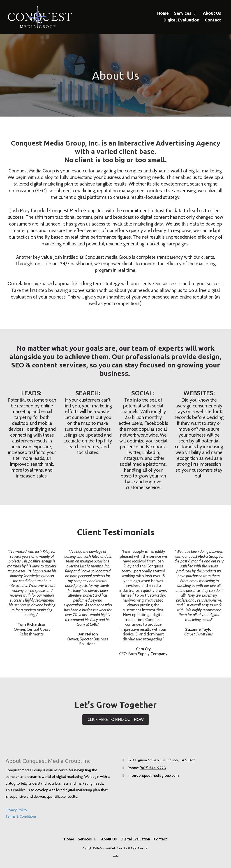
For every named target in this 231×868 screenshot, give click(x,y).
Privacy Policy (16, 810)
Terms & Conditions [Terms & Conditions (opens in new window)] (21, 816)
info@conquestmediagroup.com (153, 775)
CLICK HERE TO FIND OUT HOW (116, 720)
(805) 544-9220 (153, 768)
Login (116, 855)
